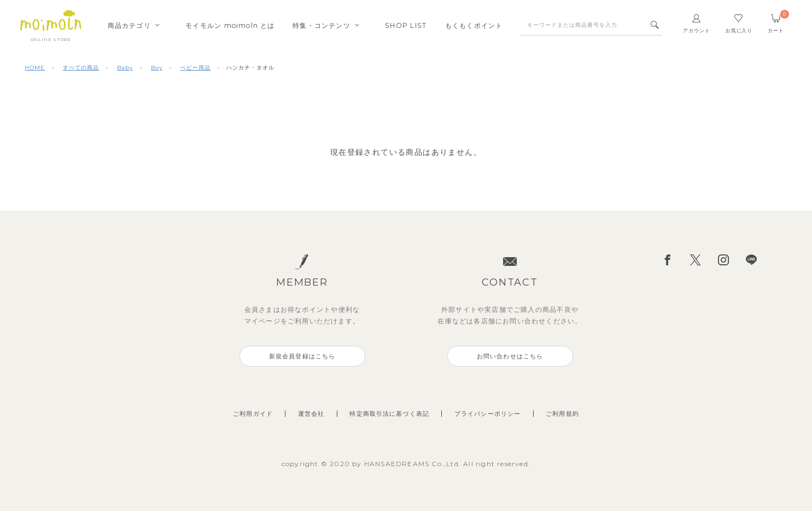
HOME (35, 68)
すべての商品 (81, 68)
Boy (157, 68)
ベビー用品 (195, 68)
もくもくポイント (474, 25)
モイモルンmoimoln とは (230, 25)
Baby (125, 68)
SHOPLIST (406, 25)
